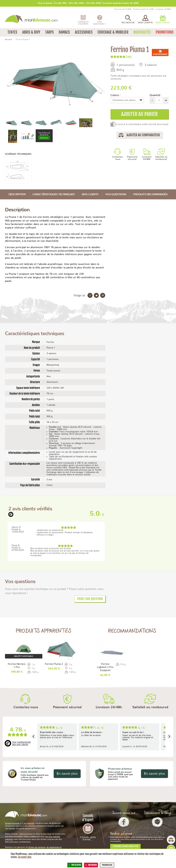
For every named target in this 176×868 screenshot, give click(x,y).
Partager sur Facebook (90, 295)
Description (17, 194)
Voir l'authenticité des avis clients (21, 743)
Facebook (124, 822)
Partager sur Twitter (96, 295)
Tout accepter (75, 865)
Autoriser (44, 138)
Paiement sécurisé (132, 158)
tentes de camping (37, 847)
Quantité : (156, 95)
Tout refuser (91, 865)
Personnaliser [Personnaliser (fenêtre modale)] (107, 865)
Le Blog (157, 822)
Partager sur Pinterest (103, 295)
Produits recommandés (150, 194)
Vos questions (116, 194)
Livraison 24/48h (147, 158)
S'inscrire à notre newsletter (125, 846)
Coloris (115, 95)
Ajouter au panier (139, 114)
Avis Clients (90, 194)
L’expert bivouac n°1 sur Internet (20, 823)
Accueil (8, 39)
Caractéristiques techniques (54, 194)
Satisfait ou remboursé (161, 158)
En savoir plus (67, 774)
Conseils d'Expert (88, 827)
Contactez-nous (118, 158)
